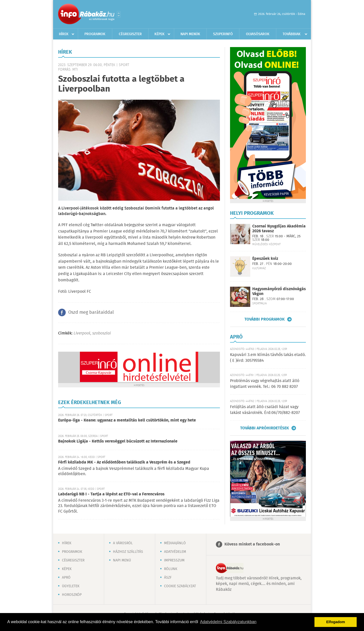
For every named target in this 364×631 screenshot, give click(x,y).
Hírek (64, 34)
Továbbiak (292, 34)
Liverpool (82, 333)
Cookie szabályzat (180, 586)
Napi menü (122, 560)
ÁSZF (168, 578)
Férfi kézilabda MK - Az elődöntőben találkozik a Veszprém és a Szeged (124, 462)
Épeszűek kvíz (265, 259)
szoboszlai (101, 333)
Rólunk (171, 569)
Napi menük (190, 34)
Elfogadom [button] (336, 622)
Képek (160, 34)
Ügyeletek (71, 586)
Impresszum (174, 560)
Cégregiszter (130, 34)
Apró (66, 578)
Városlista (119, 14)
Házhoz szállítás (128, 552)
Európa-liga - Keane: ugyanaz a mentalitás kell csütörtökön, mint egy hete (127, 420)
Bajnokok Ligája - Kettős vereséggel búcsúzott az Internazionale (118, 441)
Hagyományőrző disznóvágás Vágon (279, 291)
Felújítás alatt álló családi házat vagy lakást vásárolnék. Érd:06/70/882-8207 (265, 410)
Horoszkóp (72, 595)
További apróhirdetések (265, 428)
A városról (123, 543)
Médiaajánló (175, 543)
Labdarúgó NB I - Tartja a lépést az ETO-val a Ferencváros (111, 494)
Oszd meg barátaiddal (91, 312)
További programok (265, 319)
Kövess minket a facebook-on (252, 544)
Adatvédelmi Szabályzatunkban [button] (228, 622)
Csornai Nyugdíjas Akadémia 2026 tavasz (279, 229)
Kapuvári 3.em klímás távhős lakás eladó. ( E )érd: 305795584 (268, 358)
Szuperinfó (223, 34)
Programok (95, 34)
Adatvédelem (175, 552)
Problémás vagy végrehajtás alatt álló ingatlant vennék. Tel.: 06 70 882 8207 (265, 384)
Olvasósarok (258, 34)
